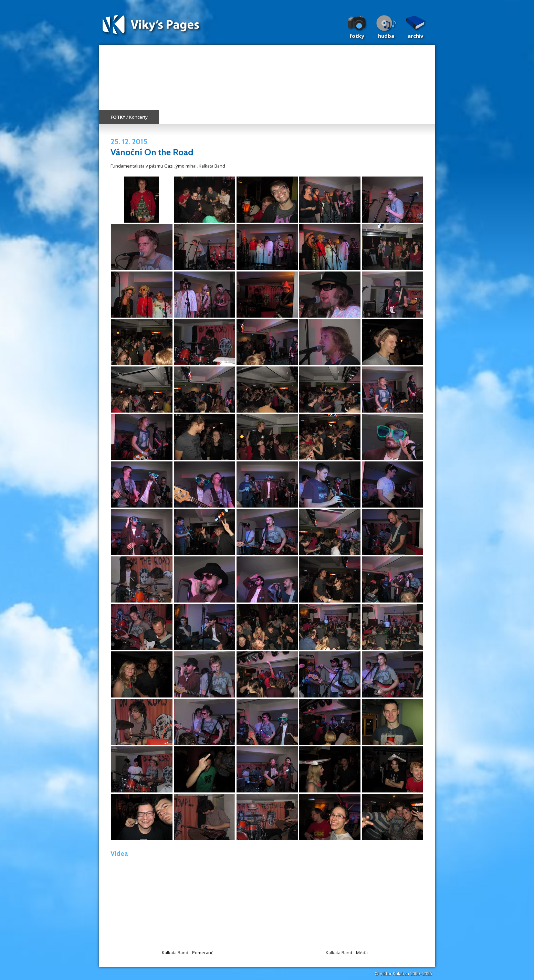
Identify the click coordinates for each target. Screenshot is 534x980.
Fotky (357, 36)
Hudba (386, 36)
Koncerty (138, 117)
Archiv (416, 36)
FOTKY (118, 117)
